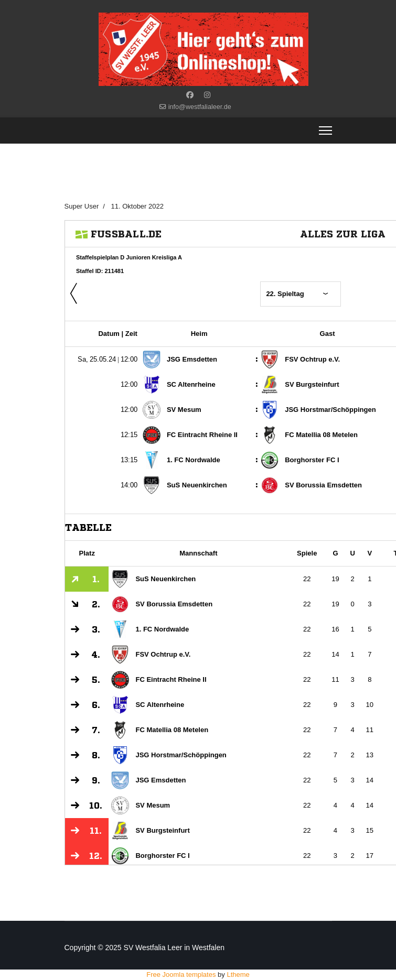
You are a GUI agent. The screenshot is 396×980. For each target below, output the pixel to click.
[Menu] (325, 130)
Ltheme (238, 974)
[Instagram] (207, 95)
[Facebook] (190, 95)
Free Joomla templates (181, 974)
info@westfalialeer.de (200, 107)
